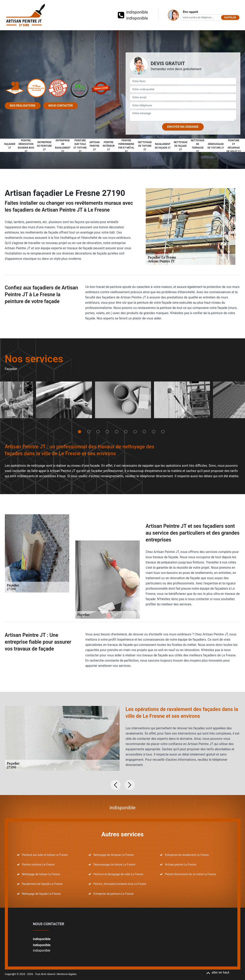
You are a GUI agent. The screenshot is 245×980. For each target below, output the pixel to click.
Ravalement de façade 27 (163, 146)
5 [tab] (117, 432)
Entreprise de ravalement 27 (63, 146)
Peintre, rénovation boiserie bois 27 (26, 146)
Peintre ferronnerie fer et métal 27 (126, 146)
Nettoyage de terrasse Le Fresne (114, 855)
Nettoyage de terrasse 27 (198, 146)
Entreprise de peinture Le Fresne (114, 894)
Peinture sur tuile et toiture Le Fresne (45, 855)
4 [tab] (107, 432)
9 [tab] (154, 432)
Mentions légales (67, 974)
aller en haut (218, 972)
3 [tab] (98, 432)
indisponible (137, 12)
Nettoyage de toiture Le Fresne (41, 874)
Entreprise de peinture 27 (44, 146)
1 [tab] (80, 432)
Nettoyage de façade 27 (181, 146)
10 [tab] (163, 432)
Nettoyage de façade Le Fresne (41, 894)
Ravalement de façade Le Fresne (42, 884)
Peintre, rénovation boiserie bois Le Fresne (120, 884)
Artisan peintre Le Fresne (180, 865)
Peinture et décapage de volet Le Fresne (118, 874)
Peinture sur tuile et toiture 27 (80, 146)
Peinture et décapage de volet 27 (234, 146)
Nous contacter (61, 106)
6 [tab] (126, 432)
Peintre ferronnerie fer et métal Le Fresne (190, 874)
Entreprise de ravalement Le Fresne (187, 855)
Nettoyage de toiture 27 (145, 146)
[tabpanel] (64, 401)
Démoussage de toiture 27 (216, 146)
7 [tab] (135, 432)
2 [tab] (89, 432)
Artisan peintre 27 (94, 146)
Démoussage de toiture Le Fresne (114, 865)
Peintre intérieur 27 (109, 146)
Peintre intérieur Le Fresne (38, 865)
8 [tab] (144, 432)
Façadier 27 (10, 146)
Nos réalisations (23, 106)
